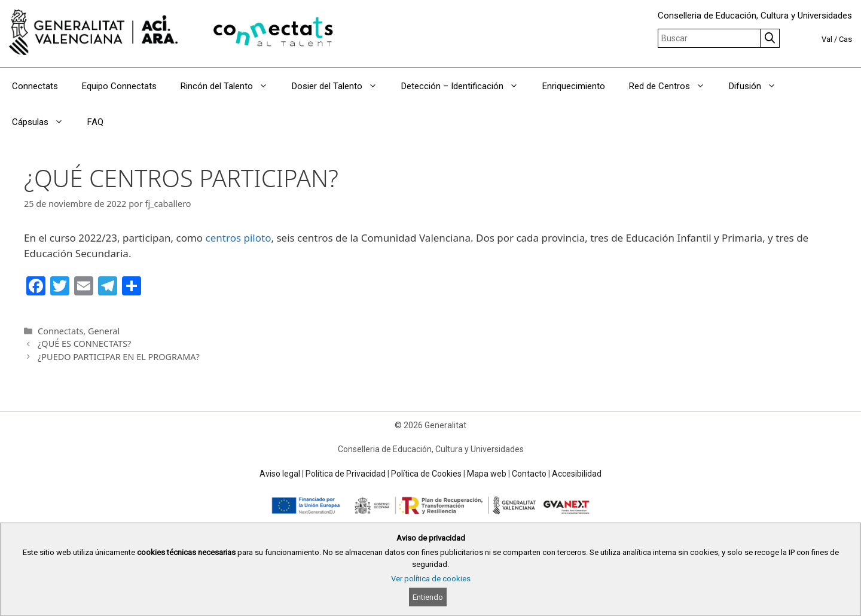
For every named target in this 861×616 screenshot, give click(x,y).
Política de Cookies (426, 474)
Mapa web (487, 474)
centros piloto (239, 238)
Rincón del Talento (230, 86)
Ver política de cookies (431, 579)
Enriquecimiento (574, 86)
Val (827, 39)
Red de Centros (673, 86)
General (104, 331)
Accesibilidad (577, 474)
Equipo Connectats (119, 86)
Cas (845, 39)
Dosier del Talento (341, 86)
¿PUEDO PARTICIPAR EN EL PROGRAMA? (119, 357)
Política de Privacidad (346, 474)
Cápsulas (44, 122)
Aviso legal (280, 474)
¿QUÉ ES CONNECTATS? (84, 344)
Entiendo (428, 597)
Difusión (758, 86)
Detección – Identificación (466, 86)
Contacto (529, 474)
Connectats (35, 86)
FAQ (95, 122)
